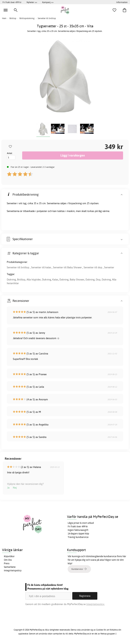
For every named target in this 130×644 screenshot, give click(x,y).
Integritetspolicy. (96, 604)
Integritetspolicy (13, 570)
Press (7, 563)
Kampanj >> (48, 2)
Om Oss (8, 560)
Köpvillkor (9, 556)
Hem (4, 18)
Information (122, 2)
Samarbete (10, 567)
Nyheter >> (32, 2)
